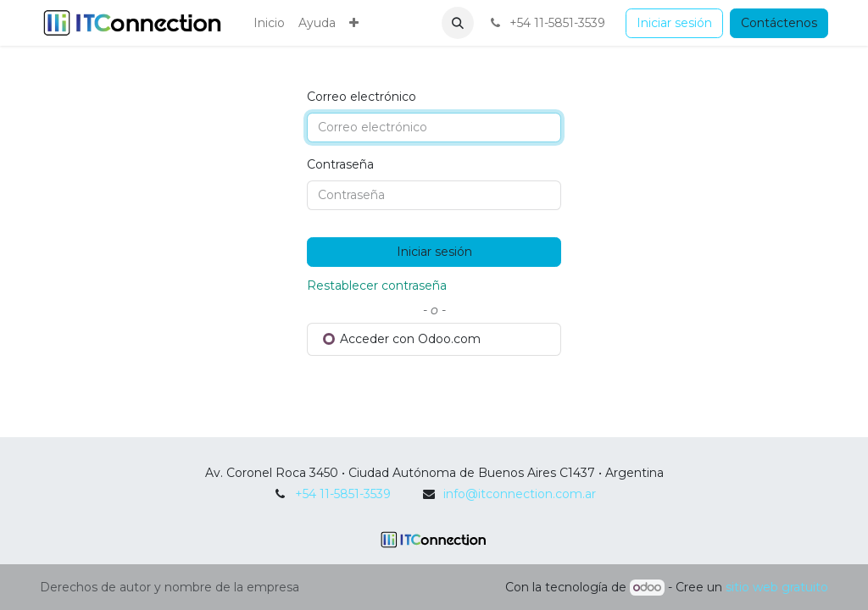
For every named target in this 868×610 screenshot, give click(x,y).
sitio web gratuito (777, 587)
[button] (458, 23)
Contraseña (340, 164)
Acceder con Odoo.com (402, 339)
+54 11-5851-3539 (343, 494)
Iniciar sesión (674, 23)
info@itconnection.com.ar (520, 494)
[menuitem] (269, 23)
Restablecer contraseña (377, 286)
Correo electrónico (362, 97)
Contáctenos (779, 23)
